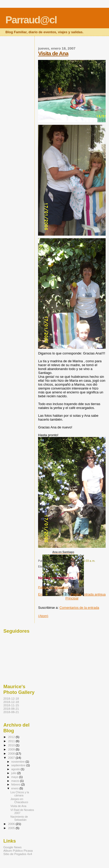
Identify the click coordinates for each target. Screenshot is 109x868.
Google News (12, 847)
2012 (12, 737)
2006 (12, 824)
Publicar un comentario (53, 587)
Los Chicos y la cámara (20, 794)
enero (16, 788)
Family (55, 567)
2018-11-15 (11, 705)
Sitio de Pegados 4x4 (18, 854)
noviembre (19, 762)
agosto (16, 769)
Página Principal (73, 596)
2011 (12, 741)
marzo (16, 781)
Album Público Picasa (18, 850)
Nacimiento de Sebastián (19, 818)
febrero (16, 784)
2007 (12, 758)
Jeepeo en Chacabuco (19, 801)
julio (14, 773)
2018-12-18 (11, 698)
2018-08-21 (11, 709)
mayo (15, 777)
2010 (12, 745)
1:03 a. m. (89, 561)
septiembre (19, 765)
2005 (12, 828)
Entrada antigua (94, 594)
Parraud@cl (31, 20)
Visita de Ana (53, 53)
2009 (12, 749)
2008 (12, 753)
